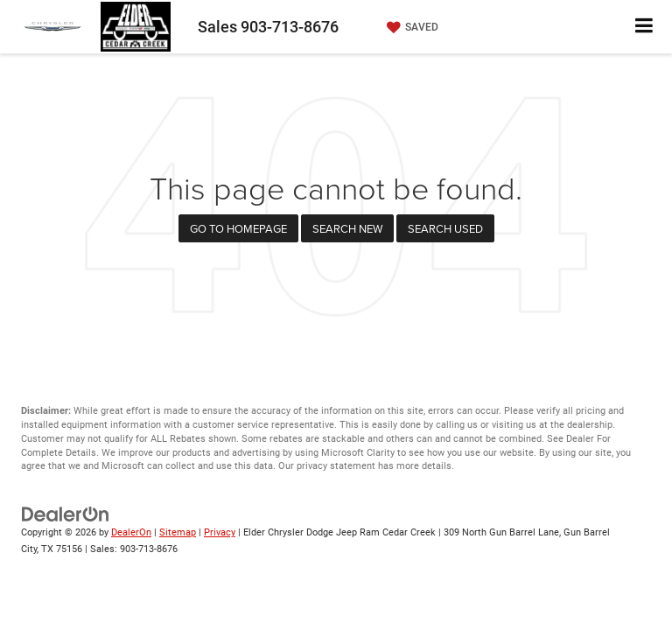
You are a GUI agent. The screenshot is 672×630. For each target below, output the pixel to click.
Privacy (220, 532)
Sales (268, 27)
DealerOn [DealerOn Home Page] (131, 532)
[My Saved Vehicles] (410, 27)
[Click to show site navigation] (644, 27)
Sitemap (178, 532)
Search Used (445, 228)
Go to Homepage (238, 228)
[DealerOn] (66, 514)
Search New (347, 228)
